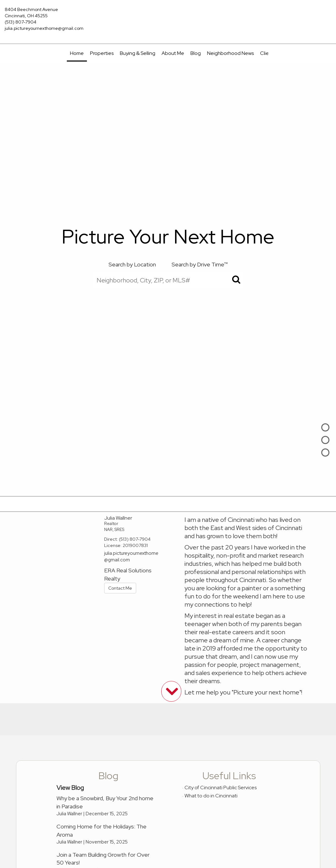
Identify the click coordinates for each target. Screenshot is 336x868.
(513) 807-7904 (21, 22)
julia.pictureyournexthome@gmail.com (44, 28)
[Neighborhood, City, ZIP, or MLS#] (168, 280)
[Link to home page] (168, 14)
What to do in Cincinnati (211, 796)
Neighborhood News (230, 53)
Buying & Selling (138, 53)
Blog (196, 53)
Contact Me (120, 588)
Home (77, 53)
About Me (173, 53)
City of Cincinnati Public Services (221, 788)
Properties (102, 53)
